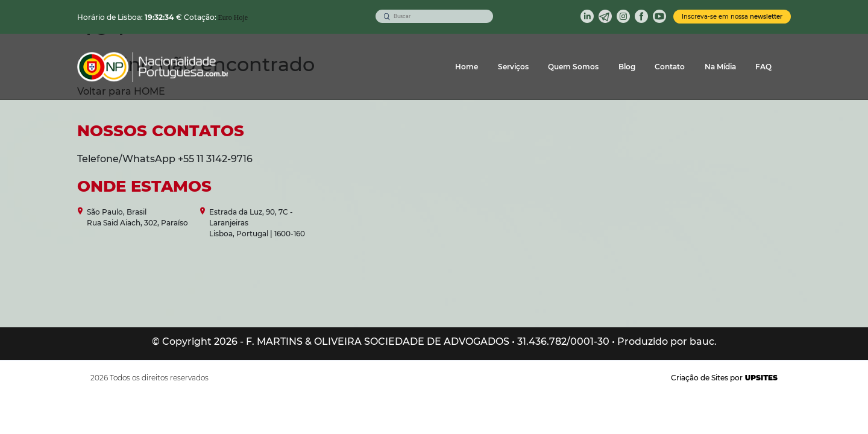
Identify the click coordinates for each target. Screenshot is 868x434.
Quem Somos (573, 67)
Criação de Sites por (724, 378)
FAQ (763, 67)
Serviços (513, 67)
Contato (670, 67)
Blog (627, 67)
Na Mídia (720, 67)
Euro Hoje (233, 17)
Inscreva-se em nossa (732, 17)
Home (467, 67)
